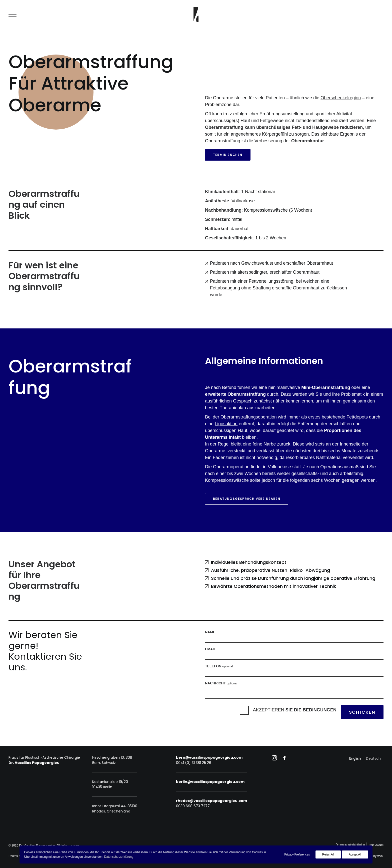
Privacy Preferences (297, 854)
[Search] (379, 14)
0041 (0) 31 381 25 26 (194, 763)
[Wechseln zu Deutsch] (373, 758)
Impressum (376, 845)
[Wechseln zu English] (355, 758)
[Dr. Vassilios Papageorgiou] (196, 14)
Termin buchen (228, 155)
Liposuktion (226, 424)
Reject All (328, 854)
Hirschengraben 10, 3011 (112, 757)
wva (380, 856)
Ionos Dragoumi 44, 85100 (115, 806)
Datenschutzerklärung (119, 857)
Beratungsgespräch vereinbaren (247, 499)
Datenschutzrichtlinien (350, 845)
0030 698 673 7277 (193, 806)
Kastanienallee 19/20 (110, 782)
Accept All (355, 854)
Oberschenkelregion (341, 98)
